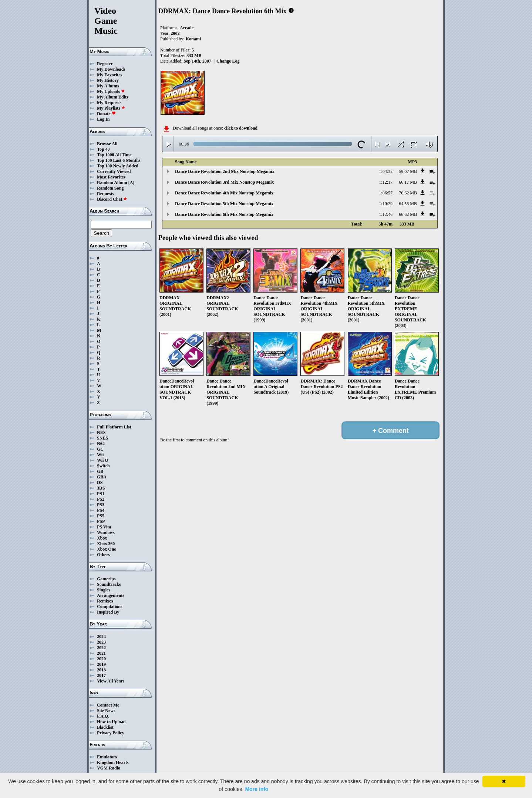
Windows (106, 532)
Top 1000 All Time (114, 155)
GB (100, 471)
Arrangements (111, 595)
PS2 (101, 499)
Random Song (110, 188)
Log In (103, 119)
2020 (101, 659)
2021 (101, 653)
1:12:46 (386, 214)
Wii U (102, 460)
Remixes (105, 601)
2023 (101, 642)
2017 (101, 675)
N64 (101, 444)
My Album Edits (113, 97)
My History (108, 80)
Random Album (112, 183)
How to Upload (111, 722)
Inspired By (108, 612)
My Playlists (111, 108)
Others (103, 555)
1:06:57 (386, 193)
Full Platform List (114, 427)
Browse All (107, 144)
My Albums (108, 86)
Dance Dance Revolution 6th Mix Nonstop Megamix (224, 214)
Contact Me (108, 705)
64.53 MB (408, 204)
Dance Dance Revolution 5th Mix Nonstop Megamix (224, 204)
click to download (241, 128)
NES (101, 433)
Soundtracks (109, 584)
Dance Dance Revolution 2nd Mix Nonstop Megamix (225, 171)
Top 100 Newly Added (118, 166)
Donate (106, 114)
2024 (101, 637)
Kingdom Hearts (113, 762)
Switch (103, 466)
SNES (102, 438)
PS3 (101, 505)
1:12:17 (386, 182)
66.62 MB (408, 214)
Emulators (107, 757)
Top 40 (103, 149)
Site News (106, 711)
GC (100, 449)
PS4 (101, 510)
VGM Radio (109, 768)
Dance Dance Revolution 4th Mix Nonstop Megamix (224, 193)
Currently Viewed (114, 171)
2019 (101, 664)
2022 (101, 648)
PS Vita (104, 527)
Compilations (110, 607)
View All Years (111, 681)
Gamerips (106, 579)
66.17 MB (408, 182)
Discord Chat (112, 199)
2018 (101, 670)
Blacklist (105, 727)
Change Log (228, 61)
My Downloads (111, 69)
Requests (105, 194)
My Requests (109, 103)
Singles (104, 590)
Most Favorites (111, 177)
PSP (101, 521)
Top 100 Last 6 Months (119, 160)
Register (105, 64)
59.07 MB (408, 171)
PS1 (101, 494)
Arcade (187, 28)
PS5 (101, 516)
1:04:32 (386, 171)
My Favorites (110, 75)
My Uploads (111, 91)
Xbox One (107, 549)
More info (257, 789)
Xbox (102, 538)
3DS (101, 488)
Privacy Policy (111, 733)
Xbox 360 (106, 544)
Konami (193, 39)
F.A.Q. (103, 716)
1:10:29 (386, 204)
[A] (132, 183)
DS (100, 483)
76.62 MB (408, 193)
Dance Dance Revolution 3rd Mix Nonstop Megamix (224, 182)
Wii (100, 455)
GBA (102, 477)
